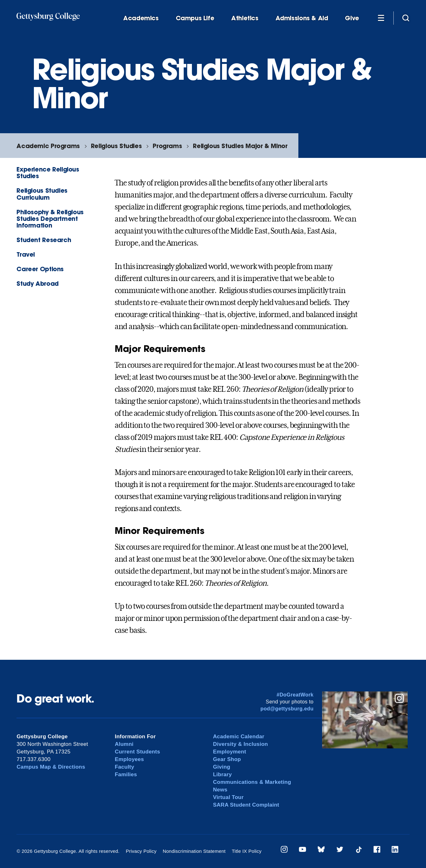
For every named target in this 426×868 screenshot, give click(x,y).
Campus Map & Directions (51, 767)
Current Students (137, 752)
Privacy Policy (141, 851)
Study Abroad (37, 283)
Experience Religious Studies (48, 172)
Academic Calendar (238, 737)
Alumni (124, 744)
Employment (229, 752)
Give (352, 18)
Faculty (124, 767)
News (220, 790)
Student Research (44, 240)
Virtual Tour (228, 797)
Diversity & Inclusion (240, 744)
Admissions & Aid (302, 18)
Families (126, 774)
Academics (141, 18)
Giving (221, 767)
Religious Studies (116, 146)
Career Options (40, 269)
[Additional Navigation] (381, 18)
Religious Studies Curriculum (42, 194)
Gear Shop (227, 759)
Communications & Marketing (252, 782)
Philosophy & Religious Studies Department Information (50, 219)
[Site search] (406, 18)
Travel (26, 254)
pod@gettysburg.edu (287, 709)
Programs (167, 146)
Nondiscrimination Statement (194, 851)
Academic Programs (48, 146)
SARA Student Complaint (246, 805)
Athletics (245, 18)
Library (222, 774)
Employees (129, 759)
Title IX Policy (247, 851)
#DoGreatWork (295, 695)
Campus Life (195, 18)
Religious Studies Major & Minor (240, 146)
